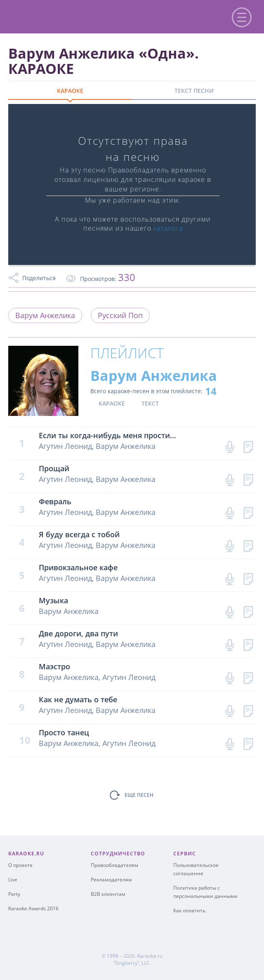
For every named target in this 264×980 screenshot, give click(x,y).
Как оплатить (189, 910)
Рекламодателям (111, 880)
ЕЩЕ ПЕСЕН (139, 795)
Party (14, 894)
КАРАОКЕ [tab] (70, 91)
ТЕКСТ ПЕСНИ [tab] (194, 91)
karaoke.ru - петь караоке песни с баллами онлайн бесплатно (75, 16)
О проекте (20, 865)
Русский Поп (120, 315)
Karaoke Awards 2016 (33, 908)
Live (13, 880)
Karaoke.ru (150, 956)
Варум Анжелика (45, 315)
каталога (168, 228)
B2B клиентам (108, 894)
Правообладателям (114, 865)
